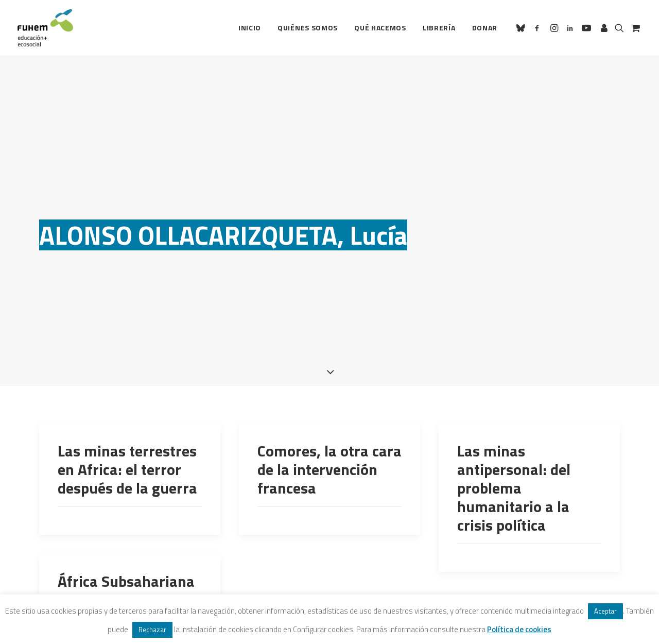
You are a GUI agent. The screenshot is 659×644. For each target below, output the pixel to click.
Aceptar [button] (605, 611)
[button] (522, 28)
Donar (485, 28)
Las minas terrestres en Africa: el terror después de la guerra (127, 443)
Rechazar (152, 630)
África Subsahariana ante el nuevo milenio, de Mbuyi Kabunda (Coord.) (126, 582)
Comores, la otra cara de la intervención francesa (329, 443)
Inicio (250, 28)
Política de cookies (519, 629)
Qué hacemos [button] (380, 28)
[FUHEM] (45, 28)
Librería (439, 28)
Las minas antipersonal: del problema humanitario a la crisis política (514, 461)
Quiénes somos (308, 28)
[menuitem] (250, 28)
